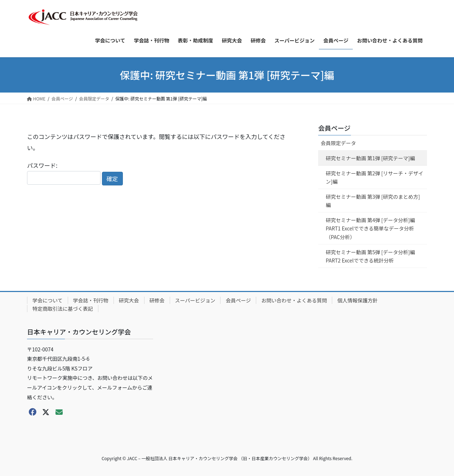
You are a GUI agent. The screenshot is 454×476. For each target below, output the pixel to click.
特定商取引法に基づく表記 (63, 309)
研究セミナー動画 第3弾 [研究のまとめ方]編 (373, 201)
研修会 (157, 300)
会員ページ (334, 128)
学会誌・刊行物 (91, 300)
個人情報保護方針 (357, 300)
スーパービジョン (195, 300)
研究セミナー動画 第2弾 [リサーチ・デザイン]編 (375, 177)
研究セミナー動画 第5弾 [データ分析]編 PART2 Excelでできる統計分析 (370, 256)
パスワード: (64, 173)
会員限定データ (338, 143)
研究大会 (129, 300)
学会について (48, 300)
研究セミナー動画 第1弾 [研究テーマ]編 (370, 158)
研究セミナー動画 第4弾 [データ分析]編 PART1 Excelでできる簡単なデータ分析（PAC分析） (370, 228)
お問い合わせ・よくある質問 (294, 300)
